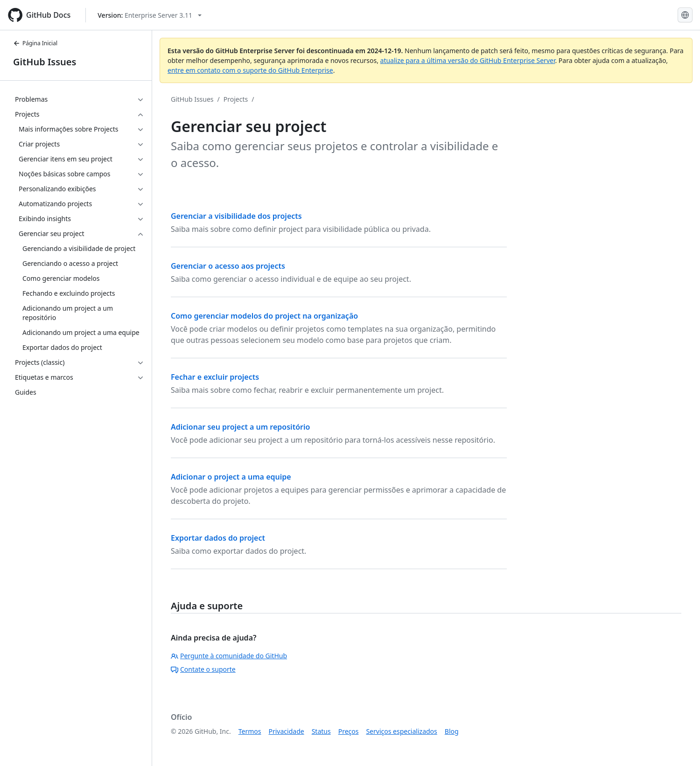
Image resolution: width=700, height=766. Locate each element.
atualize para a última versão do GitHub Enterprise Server (468, 60)
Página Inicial (35, 43)
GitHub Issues (45, 62)
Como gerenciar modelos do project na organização (264, 316)
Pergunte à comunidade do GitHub (229, 656)
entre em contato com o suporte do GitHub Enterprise (250, 70)
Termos (250, 731)
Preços (349, 731)
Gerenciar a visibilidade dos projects (236, 216)
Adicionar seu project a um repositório (240, 427)
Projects (236, 99)
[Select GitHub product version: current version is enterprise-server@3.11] (150, 15)
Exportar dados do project (218, 538)
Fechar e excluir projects (215, 377)
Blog (452, 731)
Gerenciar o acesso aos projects (228, 266)
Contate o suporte (203, 669)
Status (321, 731)
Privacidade (287, 731)
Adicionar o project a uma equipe (231, 477)
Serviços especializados (401, 731)
